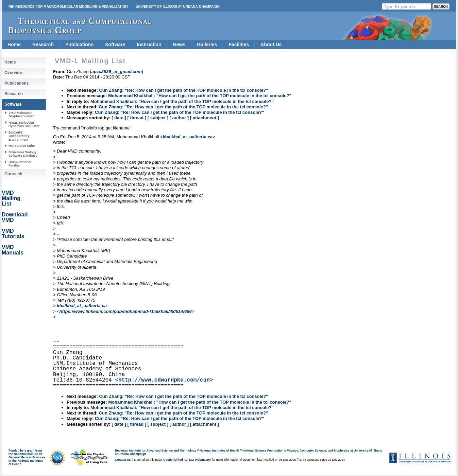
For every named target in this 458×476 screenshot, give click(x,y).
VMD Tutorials (13, 234)
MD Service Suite (22, 146)
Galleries (207, 45)
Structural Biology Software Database (23, 154)
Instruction (149, 45)
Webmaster (203, 460)
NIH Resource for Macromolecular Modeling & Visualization (68, 7)
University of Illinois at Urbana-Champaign (178, 7)
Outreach (13, 174)
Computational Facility (20, 164)
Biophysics (342, 451)
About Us (271, 45)
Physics (293, 451)
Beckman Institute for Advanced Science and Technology (156, 451)
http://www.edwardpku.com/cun (164, 380)
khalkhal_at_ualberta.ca (188, 137)
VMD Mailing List (11, 198)
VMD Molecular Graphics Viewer (21, 114)
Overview (13, 73)
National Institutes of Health (219, 451)
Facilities (239, 45)
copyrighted (174, 460)
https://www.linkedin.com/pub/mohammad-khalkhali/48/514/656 (126, 311)
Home (14, 45)
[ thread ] (137, 118)
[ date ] (119, 118)
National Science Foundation (263, 451)
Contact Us (123, 460)
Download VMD (15, 217)
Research (43, 45)
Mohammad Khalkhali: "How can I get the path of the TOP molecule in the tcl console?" (200, 96)
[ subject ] (158, 118)
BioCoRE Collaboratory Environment (19, 136)
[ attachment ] (205, 118)
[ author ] (179, 118)
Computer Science (313, 451)
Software (115, 45)
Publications (79, 45)
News (179, 45)
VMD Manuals (13, 250)
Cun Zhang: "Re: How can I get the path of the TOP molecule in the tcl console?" (183, 90)
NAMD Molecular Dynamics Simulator (24, 124)
